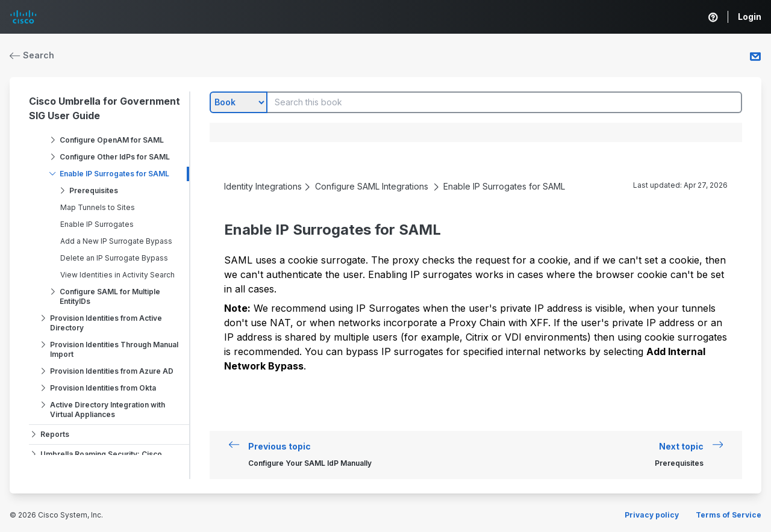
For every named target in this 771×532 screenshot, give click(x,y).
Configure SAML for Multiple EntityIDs (110, 296)
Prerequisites (94, 190)
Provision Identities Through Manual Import (114, 349)
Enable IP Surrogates (97, 224)
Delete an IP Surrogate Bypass (114, 258)
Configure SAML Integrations (372, 186)
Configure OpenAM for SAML (112, 140)
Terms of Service (729, 515)
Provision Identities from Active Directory (106, 323)
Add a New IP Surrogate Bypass (116, 241)
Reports (55, 434)
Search (32, 55)
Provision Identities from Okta (103, 388)
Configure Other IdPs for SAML (115, 157)
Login (750, 17)
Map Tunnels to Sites (98, 207)
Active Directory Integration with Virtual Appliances (108, 410)
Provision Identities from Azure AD (112, 371)
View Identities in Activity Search (117, 275)
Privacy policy (652, 515)
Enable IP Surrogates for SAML (114, 174)
